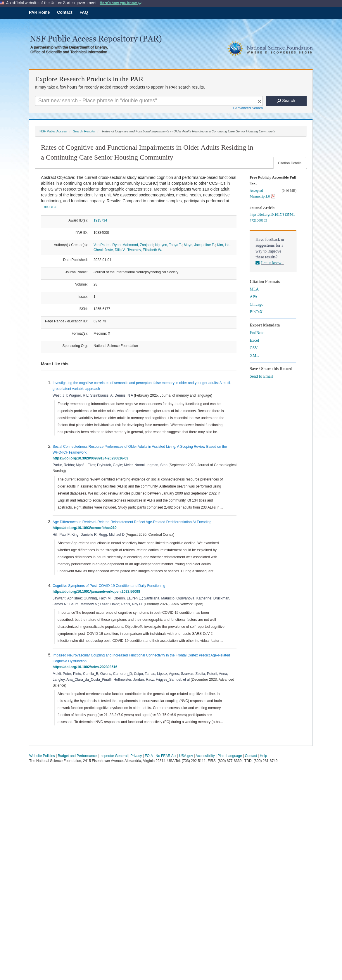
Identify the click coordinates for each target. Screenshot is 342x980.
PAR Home (39, 12)
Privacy (136, 756)
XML (254, 356)
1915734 (100, 220)
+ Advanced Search (248, 108)
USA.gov (186, 756)
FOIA (149, 756)
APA (254, 297)
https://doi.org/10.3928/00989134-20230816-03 (91, 458)
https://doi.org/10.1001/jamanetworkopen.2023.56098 (97, 592)
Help (264, 756)
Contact (65, 12)
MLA (254, 289)
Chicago (256, 304)
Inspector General (114, 756)
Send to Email (261, 376)
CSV (254, 348)
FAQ (84, 12)
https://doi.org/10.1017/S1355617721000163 (272, 217)
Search (286, 101)
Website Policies (42, 756)
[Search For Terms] (149, 101)
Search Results (84, 131)
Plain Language (230, 756)
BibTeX (256, 312)
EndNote (257, 333)
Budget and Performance (77, 756)
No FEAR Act (166, 756)
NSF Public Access (53, 131)
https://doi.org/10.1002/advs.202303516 (86, 667)
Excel (254, 340)
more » (50, 207)
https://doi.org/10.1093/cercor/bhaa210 (85, 528)
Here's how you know (121, 3)
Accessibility (205, 756)
